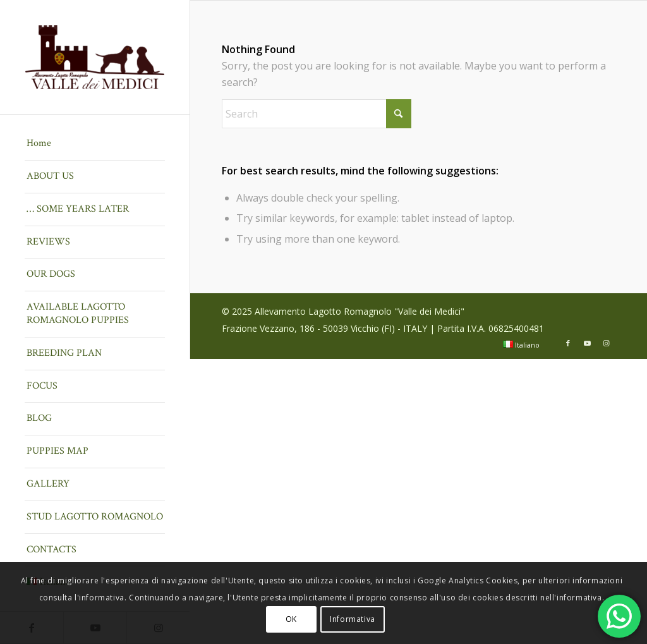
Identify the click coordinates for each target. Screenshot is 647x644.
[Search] (317, 114)
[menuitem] (95, 144)
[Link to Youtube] (587, 343)
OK (291, 619)
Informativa (353, 619)
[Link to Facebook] (568, 343)
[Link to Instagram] (606, 343)
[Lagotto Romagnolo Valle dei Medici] (95, 57)
